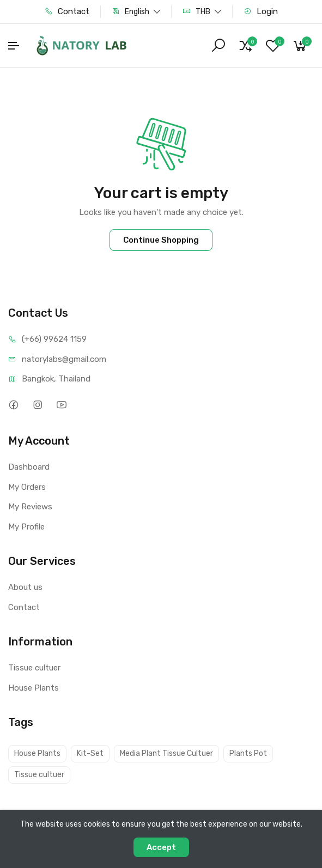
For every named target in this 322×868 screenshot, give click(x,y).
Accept (161, 847)
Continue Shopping (161, 240)
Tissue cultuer (34, 668)
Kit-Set (90, 753)
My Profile (26, 527)
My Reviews (30, 507)
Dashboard (29, 467)
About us (25, 587)
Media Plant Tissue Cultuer (166, 753)
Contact (67, 11)
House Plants (34, 688)
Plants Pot (248, 753)
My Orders (27, 487)
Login (261, 11)
